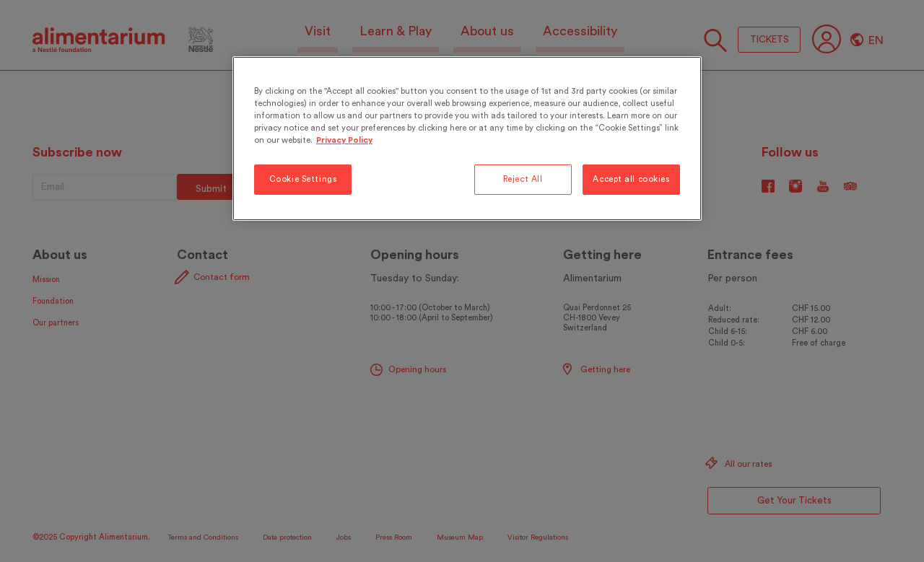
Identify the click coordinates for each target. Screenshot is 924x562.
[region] (467, 139)
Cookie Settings (303, 179)
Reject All (523, 179)
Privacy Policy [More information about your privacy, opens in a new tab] (344, 140)
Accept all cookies (631, 179)
